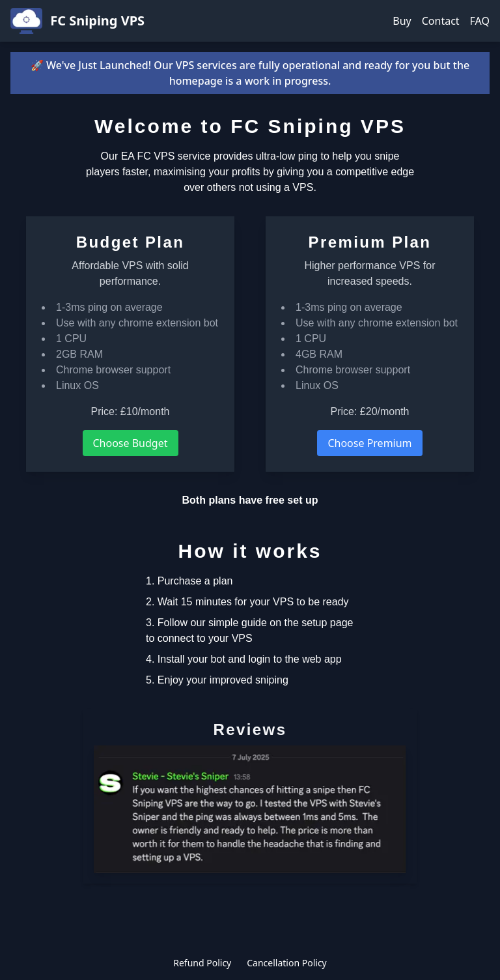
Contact (441, 21)
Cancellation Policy (287, 963)
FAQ (480, 21)
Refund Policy (202, 963)
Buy (402, 21)
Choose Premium (369, 443)
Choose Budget (131, 443)
